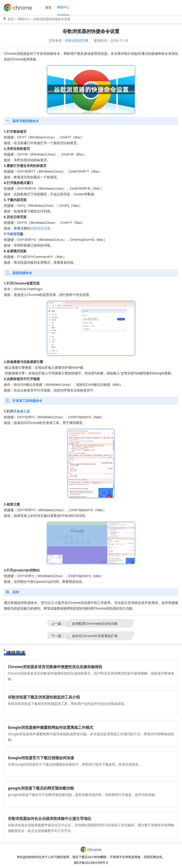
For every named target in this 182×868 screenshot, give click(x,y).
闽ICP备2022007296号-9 (91, 863)
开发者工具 (22, 411)
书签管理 (13, 234)
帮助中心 (63, 7)
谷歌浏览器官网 (77, 40)
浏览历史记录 (40, 228)
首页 (48, 7)
